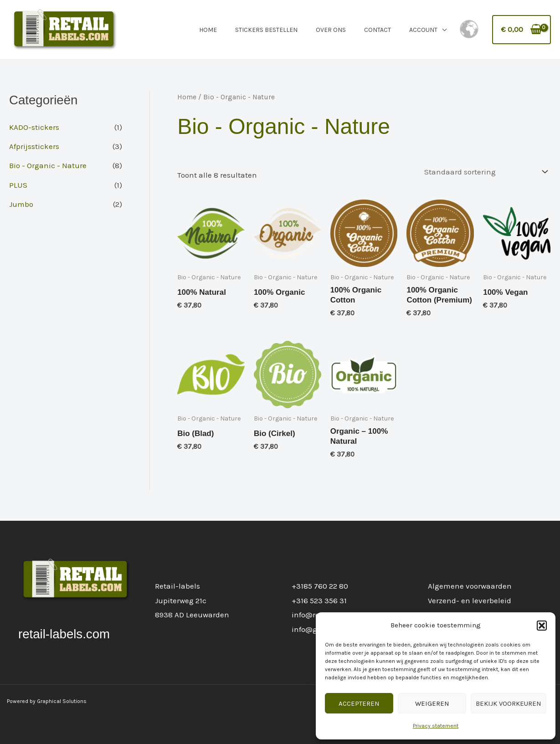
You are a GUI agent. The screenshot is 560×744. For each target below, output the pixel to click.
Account (423, 30)
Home (208, 30)
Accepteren (359, 703)
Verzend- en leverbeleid (470, 600)
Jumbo (21, 204)
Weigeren (432, 703)
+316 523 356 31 (319, 600)
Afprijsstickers (34, 146)
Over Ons (331, 30)
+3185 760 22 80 (320, 586)
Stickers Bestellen (266, 30)
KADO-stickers (34, 127)
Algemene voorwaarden (470, 586)
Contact (378, 30)
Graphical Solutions (62, 701)
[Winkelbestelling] (484, 172)
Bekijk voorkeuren (509, 703)
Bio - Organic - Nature (48, 165)
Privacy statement (436, 726)
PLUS (18, 185)
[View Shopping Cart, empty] (522, 29)
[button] (542, 626)
